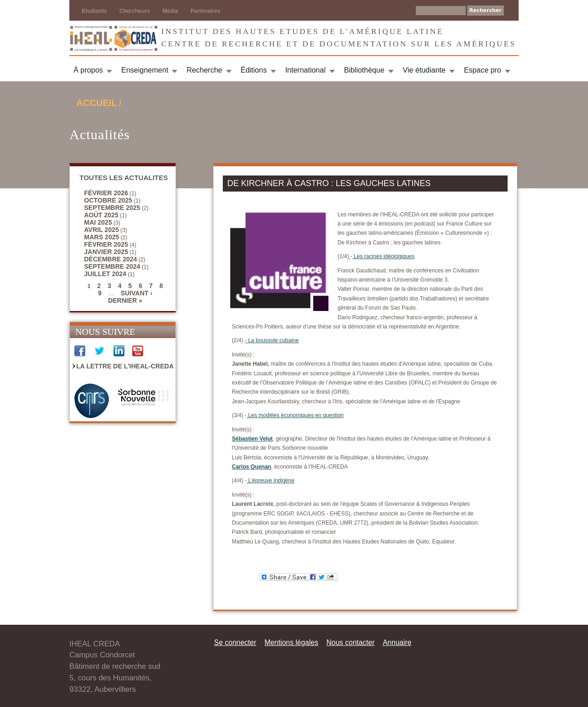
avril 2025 (102, 230)
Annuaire (397, 642)
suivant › (137, 293)
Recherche (204, 70)
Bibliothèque (364, 70)
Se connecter (235, 642)
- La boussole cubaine (272, 340)
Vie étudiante (424, 70)
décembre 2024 (110, 259)
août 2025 (101, 215)
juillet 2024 (105, 274)
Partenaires (205, 11)
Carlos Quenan (252, 467)
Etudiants (94, 11)
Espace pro (483, 70)
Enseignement (145, 70)
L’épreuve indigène (271, 481)
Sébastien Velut (252, 439)
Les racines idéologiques (383, 256)
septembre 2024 (112, 266)
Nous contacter (350, 642)
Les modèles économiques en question (295, 415)
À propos (88, 70)
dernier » (125, 300)
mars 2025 (102, 237)
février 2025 (106, 244)
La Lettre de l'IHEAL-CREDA (125, 366)
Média (170, 11)
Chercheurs (135, 11)
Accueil (97, 103)
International (305, 70)
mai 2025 (98, 222)
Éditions (254, 70)
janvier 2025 (106, 252)
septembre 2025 (112, 208)
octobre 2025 (108, 200)
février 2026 (106, 193)
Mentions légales (291, 642)
